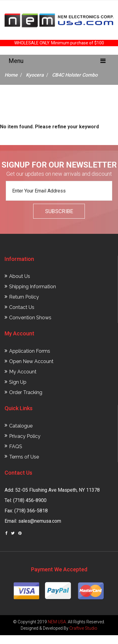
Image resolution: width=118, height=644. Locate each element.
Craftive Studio (83, 628)
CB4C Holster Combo (75, 75)
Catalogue (21, 426)
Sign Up (18, 382)
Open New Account (31, 361)
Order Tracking (26, 392)
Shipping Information (33, 287)
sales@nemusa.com (40, 521)
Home (11, 75)
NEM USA (57, 622)
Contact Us (22, 307)
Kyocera (35, 75)
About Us (20, 276)
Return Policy (24, 297)
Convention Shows (30, 318)
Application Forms (30, 351)
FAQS (16, 447)
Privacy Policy (25, 436)
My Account (23, 372)
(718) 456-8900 (30, 500)
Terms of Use (24, 457)
